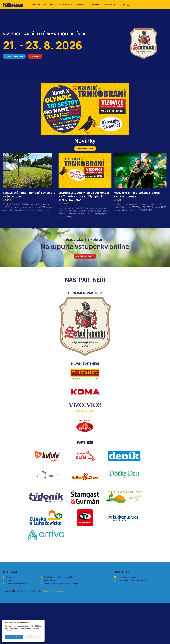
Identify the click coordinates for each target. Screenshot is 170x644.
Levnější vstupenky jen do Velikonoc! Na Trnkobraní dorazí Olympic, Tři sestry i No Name (84, 196)
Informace (66, 5)
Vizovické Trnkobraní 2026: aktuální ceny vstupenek (139, 195)
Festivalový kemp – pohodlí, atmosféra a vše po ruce (29, 195)
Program (35, 5)
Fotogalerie (95, 5)
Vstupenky (50, 5)
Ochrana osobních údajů (53, 591)
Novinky (80, 5)
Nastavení (33, 637)
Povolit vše (14, 637)
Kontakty (110, 5)
